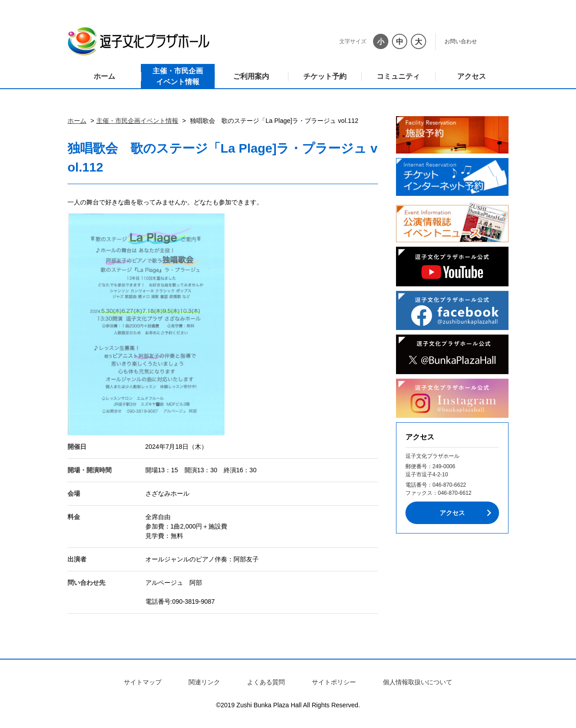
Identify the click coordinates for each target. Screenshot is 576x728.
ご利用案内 (251, 76)
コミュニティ (398, 76)
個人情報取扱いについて (418, 682)
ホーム (104, 76)
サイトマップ (143, 682)
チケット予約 (325, 76)
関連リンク (204, 682)
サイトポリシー (334, 682)
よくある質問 (266, 682)
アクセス (472, 76)
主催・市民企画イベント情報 (178, 76)
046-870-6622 (449, 485)
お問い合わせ (461, 41)
